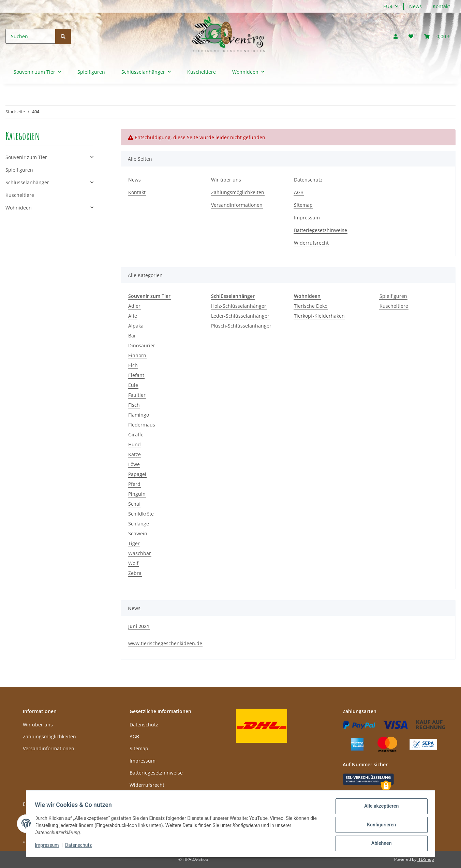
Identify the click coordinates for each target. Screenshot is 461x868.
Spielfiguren (393, 296)
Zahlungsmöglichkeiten (238, 192)
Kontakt (441, 6)
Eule (133, 385)
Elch (133, 365)
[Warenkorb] (437, 36)
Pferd (134, 484)
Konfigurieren (379, 826)
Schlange (139, 524)
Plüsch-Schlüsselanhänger (241, 326)
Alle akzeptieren (379, 808)
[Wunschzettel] (411, 36)
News (415, 6)
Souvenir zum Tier (26, 157)
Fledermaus (142, 425)
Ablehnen (379, 844)
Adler (134, 306)
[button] (396, 36)
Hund (135, 444)
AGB (299, 192)
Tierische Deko (311, 306)
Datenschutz (308, 180)
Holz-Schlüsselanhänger (239, 306)
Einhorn (137, 355)
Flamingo (139, 415)
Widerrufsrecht (311, 243)
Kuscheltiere (394, 306)
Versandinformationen (237, 205)
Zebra (135, 573)
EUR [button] (388, 6)
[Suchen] (31, 36)
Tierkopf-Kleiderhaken (319, 316)
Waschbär (140, 553)
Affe (133, 316)
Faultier (137, 395)
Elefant (136, 375)
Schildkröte (141, 514)
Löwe (134, 464)
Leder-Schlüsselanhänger (240, 316)
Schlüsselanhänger (27, 182)
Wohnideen (19, 208)
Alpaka (136, 326)
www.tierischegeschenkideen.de (165, 643)
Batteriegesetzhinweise (321, 230)
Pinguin (137, 494)
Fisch (134, 405)
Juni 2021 (139, 626)
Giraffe (136, 435)
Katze (135, 454)
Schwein (138, 533)
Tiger (134, 543)
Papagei (137, 474)
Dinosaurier (142, 345)
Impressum (307, 218)
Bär (132, 336)
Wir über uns (226, 180)
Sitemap (303, 205)
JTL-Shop (426, 859)
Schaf (135, 504)
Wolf (133, 563)
